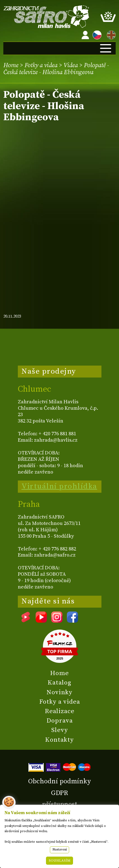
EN (110, 34)
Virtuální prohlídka (59, 486)
